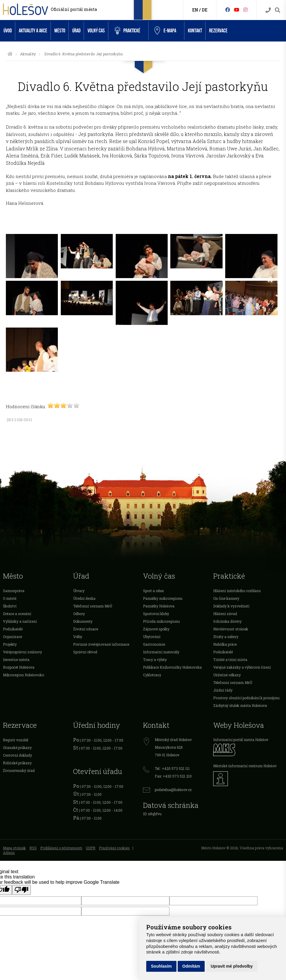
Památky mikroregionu (163, 598)
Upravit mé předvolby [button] (232, 966)
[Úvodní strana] (10, 54)
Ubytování (152, 637)
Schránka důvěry (227, 621)
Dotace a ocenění (17, 614)
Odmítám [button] (191, 966)
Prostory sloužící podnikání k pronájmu (246, 698)
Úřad (76, 31)
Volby (78, 637)
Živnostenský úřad (19, 770)
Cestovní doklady (17, 755)
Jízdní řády (223, 690)
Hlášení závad (225, 614)
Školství (10, 606)
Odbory (79, 614)
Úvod (8, 31)
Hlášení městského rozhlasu (237, 591)
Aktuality (28, 54)
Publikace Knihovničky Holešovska (172, 667)
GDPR (91, 848)
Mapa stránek (14, 848)
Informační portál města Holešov (241, 740)
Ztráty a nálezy (226, 637)
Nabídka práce (225, 644)
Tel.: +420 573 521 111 (172, 768)
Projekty (10, 644)
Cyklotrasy (152, 675)
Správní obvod (85, 652)
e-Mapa (165, 31)
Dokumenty (83, 621)
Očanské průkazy (17, 748)
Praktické (127, 31)
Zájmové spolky (156, 629)
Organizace (12, 637)
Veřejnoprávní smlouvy (22, 652)
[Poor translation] (21, 890)
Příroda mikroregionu (161, 621)
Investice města (16, 660)
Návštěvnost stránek (231, 629)
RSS (33, 848)
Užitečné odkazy (227, 675)
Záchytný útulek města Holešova (240, 705)
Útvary (79, 591)
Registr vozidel (16, 740)
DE (205, 10)
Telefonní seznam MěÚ (93, 606)
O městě (10, 598)
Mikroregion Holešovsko (23, 675)
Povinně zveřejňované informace (101, 644)
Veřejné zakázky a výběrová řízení (242, 667)
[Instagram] (245, 10)
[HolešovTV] (237, 10)
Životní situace (86, 629)
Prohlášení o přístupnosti (61, 848)
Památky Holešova (159, 606)
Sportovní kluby (156, 614)
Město (60, 31)
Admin (9, 853)
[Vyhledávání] (277, 10)
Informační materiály (161, 652)
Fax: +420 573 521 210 (173, 776)
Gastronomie (154, 644)
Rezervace (218, 31)
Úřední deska (84, 598)
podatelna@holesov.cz (173, 790)
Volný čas (96, 31)
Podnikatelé (13, 629)
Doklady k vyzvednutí (231, 606)
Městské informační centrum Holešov (245, 766)
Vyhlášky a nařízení (20, 621)
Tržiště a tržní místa (230, 660)
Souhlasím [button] (161, 966)
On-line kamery (226, 598)
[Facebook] (228, 10)
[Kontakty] (268, 10)
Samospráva (14, 591)
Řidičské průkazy (17, 763)
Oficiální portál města (74, 9)
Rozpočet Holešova (19, 667)
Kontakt (195, 31)
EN (195, 10)
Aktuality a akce (33, 31)
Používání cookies (114, 848)
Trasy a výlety (155, 660)
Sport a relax (153, 591)
